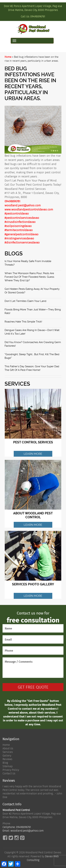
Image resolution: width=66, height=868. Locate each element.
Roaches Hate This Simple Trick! (23, 322)
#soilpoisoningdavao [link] (18, 226)
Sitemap (8, 766)
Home (8, 57)
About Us (8, 748)
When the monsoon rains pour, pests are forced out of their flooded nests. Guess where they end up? (29, 277)
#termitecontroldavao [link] (19, 230)
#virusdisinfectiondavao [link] (20, 222)
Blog (5, 763)
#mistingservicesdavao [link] (19, 238)
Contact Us (9, 773)
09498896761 (38, 16)
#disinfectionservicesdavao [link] (22, 242)
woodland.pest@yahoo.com (23, 205)
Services (8, 752)
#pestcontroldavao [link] (17, 214)
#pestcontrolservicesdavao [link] (22, 218)
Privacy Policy (11, 770)
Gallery (7, 756)
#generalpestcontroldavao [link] (21, 234)
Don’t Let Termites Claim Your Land (25, 301)
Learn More (33, 454)
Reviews (7, 759)
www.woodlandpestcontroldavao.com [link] (29, 209)
